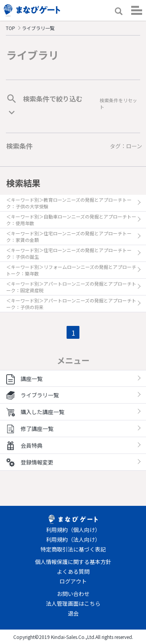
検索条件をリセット (118, 103)
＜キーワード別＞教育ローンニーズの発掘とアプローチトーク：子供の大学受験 (69, 203)
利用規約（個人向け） (73, 530)
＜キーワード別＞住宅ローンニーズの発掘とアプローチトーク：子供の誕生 (69, 253)
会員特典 (24, 445)
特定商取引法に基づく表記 (73, 549)
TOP (11, 28)
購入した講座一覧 (35, 412)
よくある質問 (73, 571)
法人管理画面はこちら (73, 603)
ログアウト (73, 581)
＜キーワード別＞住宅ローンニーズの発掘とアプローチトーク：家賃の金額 (69, 237)
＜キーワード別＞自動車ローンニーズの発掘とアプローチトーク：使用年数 (71, 220)
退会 (73, 613)
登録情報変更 (30, 462)
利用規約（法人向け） (73, 539)
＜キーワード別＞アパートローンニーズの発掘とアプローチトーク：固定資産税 (71, 287)
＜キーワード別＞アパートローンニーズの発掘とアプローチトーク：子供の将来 (71, 304)
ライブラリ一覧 (33, 395)
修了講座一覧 (30, 429)
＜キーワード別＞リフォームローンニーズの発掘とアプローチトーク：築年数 (71, 270)
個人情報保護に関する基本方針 (73, 562)
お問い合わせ (73, 594)
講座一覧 (24, 379)
